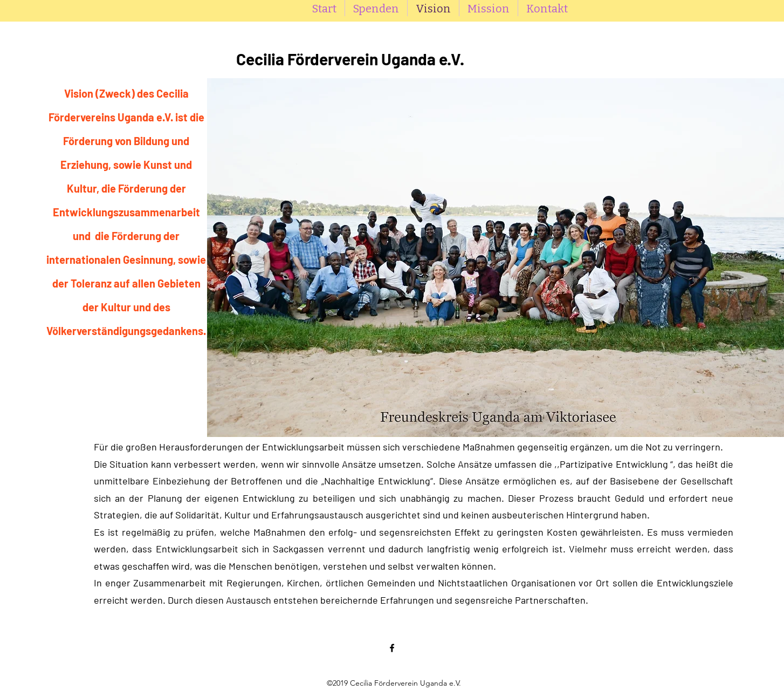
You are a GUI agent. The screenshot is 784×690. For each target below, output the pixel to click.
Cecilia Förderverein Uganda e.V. (350, 59)
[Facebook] (392, 648)
